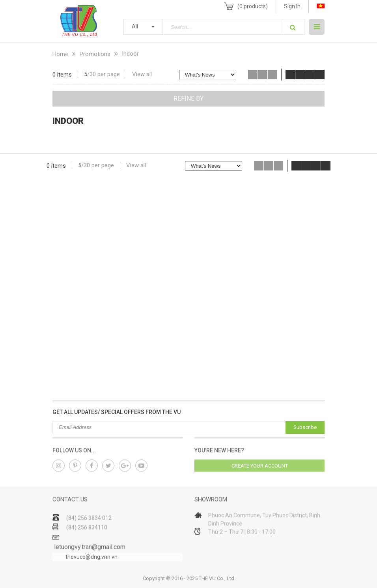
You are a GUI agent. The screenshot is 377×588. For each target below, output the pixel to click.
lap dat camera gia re (321, 145)
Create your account (260, 469)
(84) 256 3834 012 (89, 529)
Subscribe (305, 427)
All (135, 26)
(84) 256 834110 (87, 538)
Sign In (292, 6)
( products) (253, 6)
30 (93, 74)
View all (142, 74)
